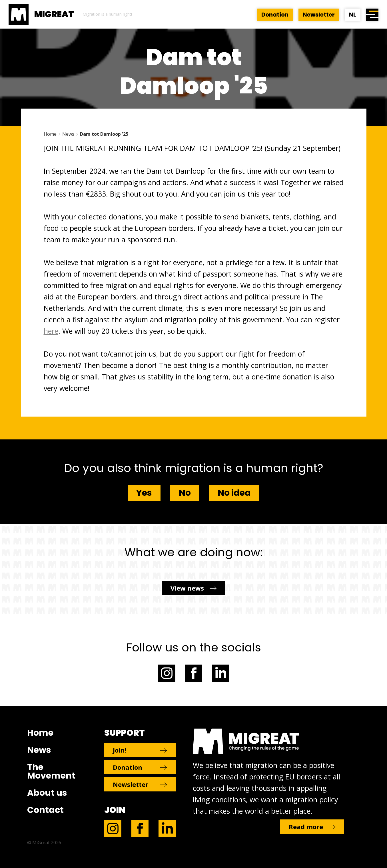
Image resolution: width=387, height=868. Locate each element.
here (51, 331)
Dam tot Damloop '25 (104, 134)
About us (47, 793)
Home (50, 134)
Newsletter (319, 15)
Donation (275, 15)
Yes (144, 493)
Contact (45, 810)
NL (353, 15)
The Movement (51, 771)
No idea (234, 493)
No (185, 493)
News (68, 134)
